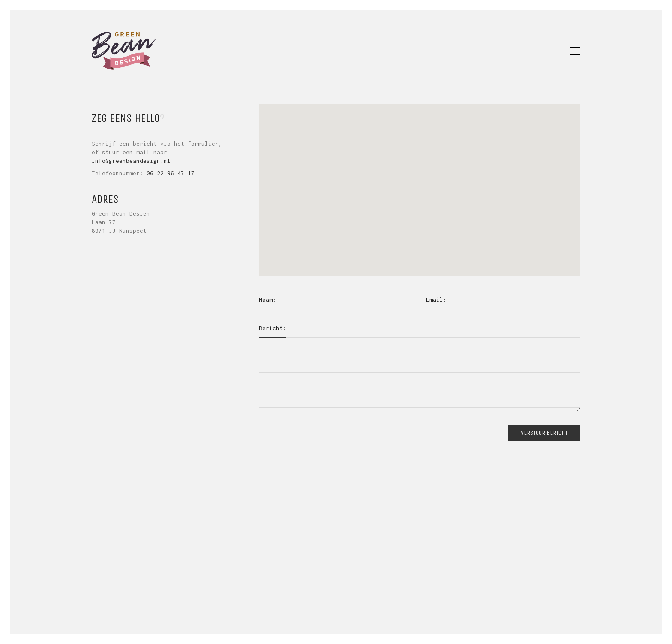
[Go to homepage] (124, 51)
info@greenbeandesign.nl (131, 161)
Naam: (267, 300)
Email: (436, 300)
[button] (575, 51)
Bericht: (273, 328)
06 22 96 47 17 (171, 173)
